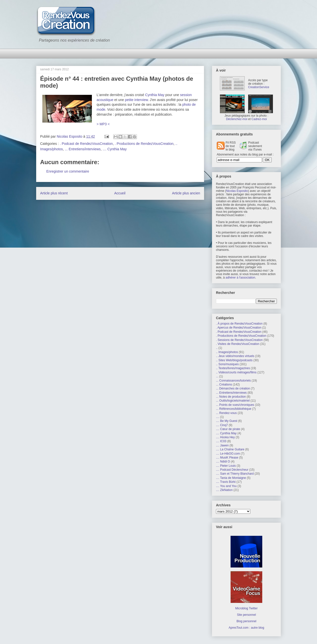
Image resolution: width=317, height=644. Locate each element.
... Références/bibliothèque (234, 409)
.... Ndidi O (223, 462)
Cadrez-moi (259, 119)
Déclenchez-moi (237, 119)
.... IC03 (221, 441)
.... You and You (226, 486)
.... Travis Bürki (226, 482)
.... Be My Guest (227, 421)
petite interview (136, 100)
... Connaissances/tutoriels (233, 381)
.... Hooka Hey (225, 437)
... (217, 376)
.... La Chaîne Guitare (230, 449)
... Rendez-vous (226, 413)
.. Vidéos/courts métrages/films (236, 372)
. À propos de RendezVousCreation (239, 324)
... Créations (224, 385)
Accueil (120, 193)
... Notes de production (231, 397)
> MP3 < (103, 124)
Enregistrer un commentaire (68, 171)
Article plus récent (54, 193)
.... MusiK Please (227, 458)
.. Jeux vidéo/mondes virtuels (235, 356)
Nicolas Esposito (237, 191)
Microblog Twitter (246, 608)
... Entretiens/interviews (83, 149)
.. (217, 348)
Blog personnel (246, 621)
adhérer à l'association (240, 278)
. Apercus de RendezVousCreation (239, 328)
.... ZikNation (224, 490)
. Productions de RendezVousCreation (144, 144)
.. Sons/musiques (227, 364)
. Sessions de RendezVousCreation (239, 340)
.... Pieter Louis (226, 466)
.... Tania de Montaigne (231, 478)
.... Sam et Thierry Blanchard (235, 474)
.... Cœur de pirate (228, 429)
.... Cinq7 (222, 425)
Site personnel (247, 615)
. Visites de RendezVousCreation (238, 344)
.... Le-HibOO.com (228, 454)
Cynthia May (155, 95)
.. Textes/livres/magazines (233, 368)
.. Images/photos (227, 352)
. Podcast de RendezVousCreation (86, 144)
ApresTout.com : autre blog (246, 628)
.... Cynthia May (115, 149)
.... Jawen (222, 445)
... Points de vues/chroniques (235, 405)
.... (218, 417)
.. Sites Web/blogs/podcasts (234, 360)
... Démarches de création (233, 388)
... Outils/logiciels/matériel (233, 401)
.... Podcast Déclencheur (232, 470)
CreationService (259, 87)
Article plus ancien (186, 193)
